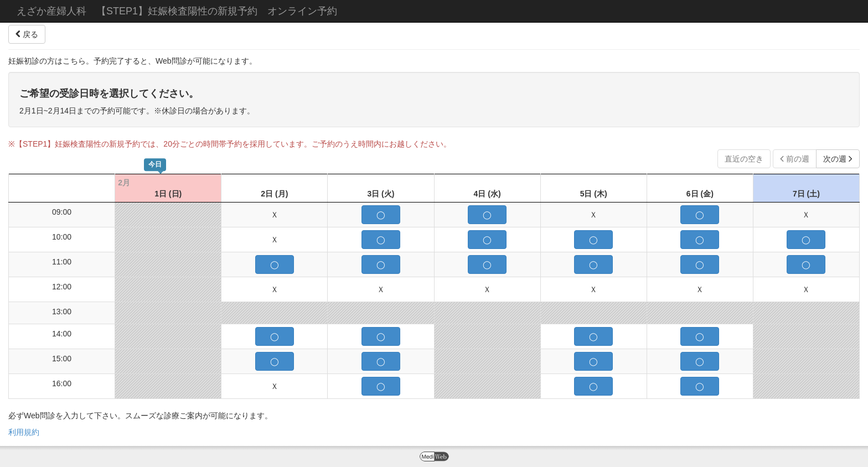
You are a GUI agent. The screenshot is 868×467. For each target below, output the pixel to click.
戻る (27, 34)
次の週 (838, 159)
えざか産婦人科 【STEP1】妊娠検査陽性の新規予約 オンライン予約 (177, 11)
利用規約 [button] (24, 432)
